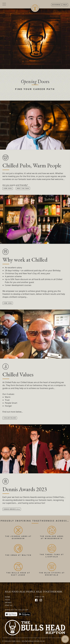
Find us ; (9, 605)
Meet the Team (23, 188)
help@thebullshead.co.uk (33, 641)
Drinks (8, 603)
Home (8, 597)
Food (7, 600)
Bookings (56, 5)
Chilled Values (10, 418)
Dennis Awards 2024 (12, 509)
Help (65, 5)
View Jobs (8, 188)
